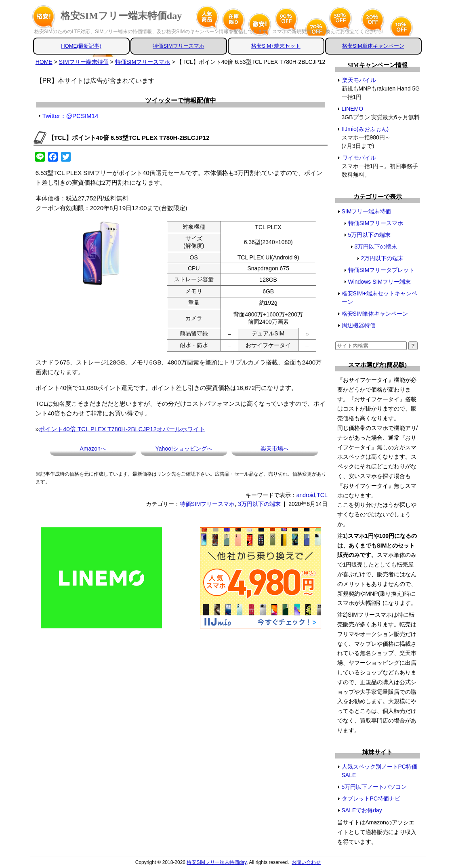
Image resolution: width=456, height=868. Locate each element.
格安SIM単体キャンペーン (373, 46)
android (306, 495)
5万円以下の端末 (370, 235)
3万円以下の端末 (259, 504)
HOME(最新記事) (81, 46)
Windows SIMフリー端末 (380, 282)
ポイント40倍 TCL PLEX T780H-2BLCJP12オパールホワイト (122, 429)
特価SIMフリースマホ (178, 46)
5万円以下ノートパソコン (374, 787)
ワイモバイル (359, 158)
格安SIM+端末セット (276, 46)
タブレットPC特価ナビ (371, 798)
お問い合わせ (306, 862)
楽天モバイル (359, 80)
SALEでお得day (362, 810)
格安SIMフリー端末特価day (121, 16)
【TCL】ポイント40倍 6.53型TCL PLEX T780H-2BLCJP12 (129, 138)
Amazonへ (93, 449)
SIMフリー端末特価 (367, 211)
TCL (322, 495)
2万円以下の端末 (382, 258)
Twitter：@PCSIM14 (70, 116)
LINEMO (353, 109)
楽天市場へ (275, 449)
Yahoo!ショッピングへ (184, 449)
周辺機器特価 (359, 325)
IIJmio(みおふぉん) (366, 129)
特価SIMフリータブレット (381, 270)
